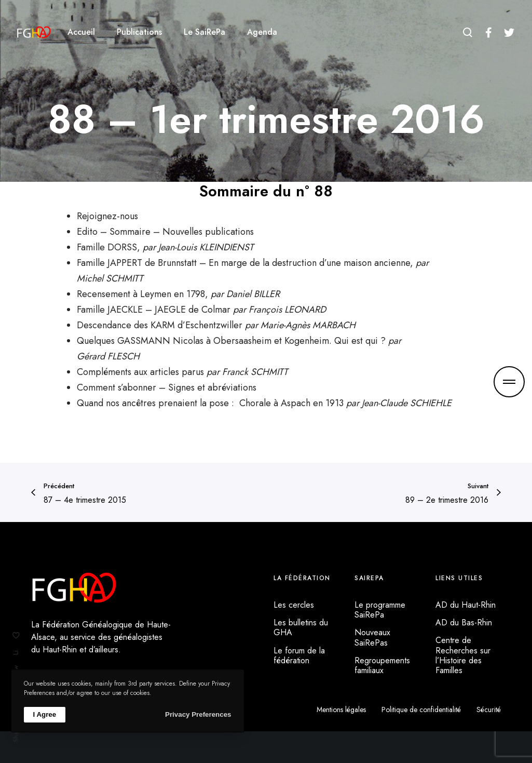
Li (16, 653)
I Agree (45, 714)
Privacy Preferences (198, 714)
